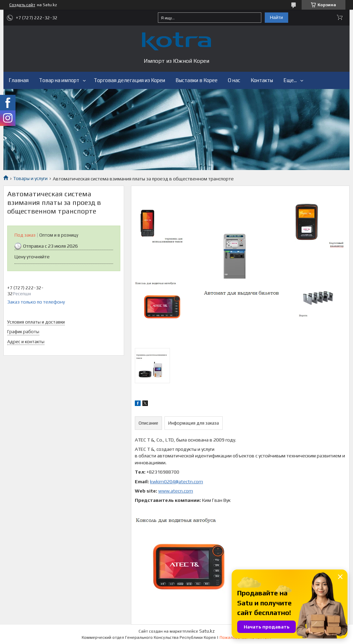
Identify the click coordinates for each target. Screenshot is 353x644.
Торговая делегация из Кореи (129, 80)
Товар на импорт (59, 80)
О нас (234, 80)
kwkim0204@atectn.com (176, 482)
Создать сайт (22, 5)
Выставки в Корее (196, 80)
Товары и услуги (30, 178)
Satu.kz (207, 631)
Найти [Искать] (276, 17)
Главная (19, 80)
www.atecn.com (176, 491)
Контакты (262, 80)
